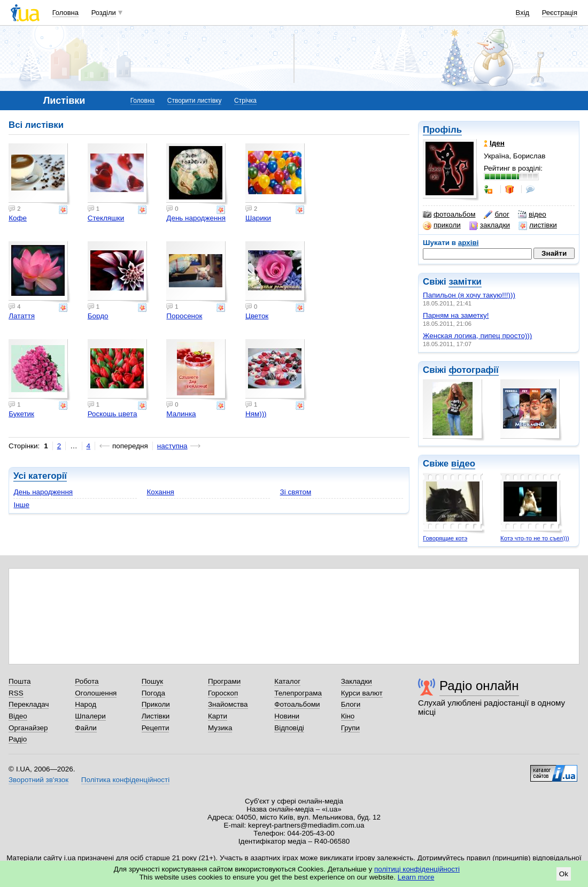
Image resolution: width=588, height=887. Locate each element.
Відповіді (289, 728)
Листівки (156, 716)
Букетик (21, 414)
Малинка (181, 414)
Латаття (22, 316)
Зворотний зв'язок (38, 780)
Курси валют (362, 693)
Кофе (18, 218)
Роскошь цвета (113, 414)
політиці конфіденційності (417, 869)
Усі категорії (40, 476)
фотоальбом (449, 215)
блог (496, 215)
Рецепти (156, 728)
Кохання (161, 492)
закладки (490, 225)
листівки (538, 225)
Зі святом (296, 492)
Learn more (416, 877)
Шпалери (90, 716)
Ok (564, 874)
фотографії (473, 370)
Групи (350, 728)
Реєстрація (560, 13)
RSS (16, 693)
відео (532, 215)
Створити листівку (195, 101)
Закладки (357, 681)
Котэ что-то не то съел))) (535, 538)
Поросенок (184, 316)
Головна (65, 13)
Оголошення (96, 693)
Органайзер (28, 728)
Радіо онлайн (479, 686)
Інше (21, 505)
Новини (287, 716)
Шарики (258, 218)
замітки (465, 282)
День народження (196, 218)
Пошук (153, 681)
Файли (86, 728)
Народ (86, 704)
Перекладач (29, 704)
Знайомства (228, 704)
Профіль (442, 130)
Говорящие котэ (445, 538)
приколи (442, 225)
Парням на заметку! (456, 315)
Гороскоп (223, 693)
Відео (18, 716)
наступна (172, 446)
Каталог (287, 681)
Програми (224, 681)
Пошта (20, 681)
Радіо (18, 739)
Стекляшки (106, 218)
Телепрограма (298, 693)
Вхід (523, 13)
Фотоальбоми (297, 704)
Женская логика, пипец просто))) (477, 336)
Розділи (104, 13)
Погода (153, 693)
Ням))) (256, 414)
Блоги (351, 704)
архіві (469, 243)
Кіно (348, 716)
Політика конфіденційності (125, 780)
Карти (218, 716)
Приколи (156, 704)
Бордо (98, 316)
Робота (87, 681)
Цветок (257, 316)
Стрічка (245, 101)
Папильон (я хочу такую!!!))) (469, 295)
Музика (220, 728)
